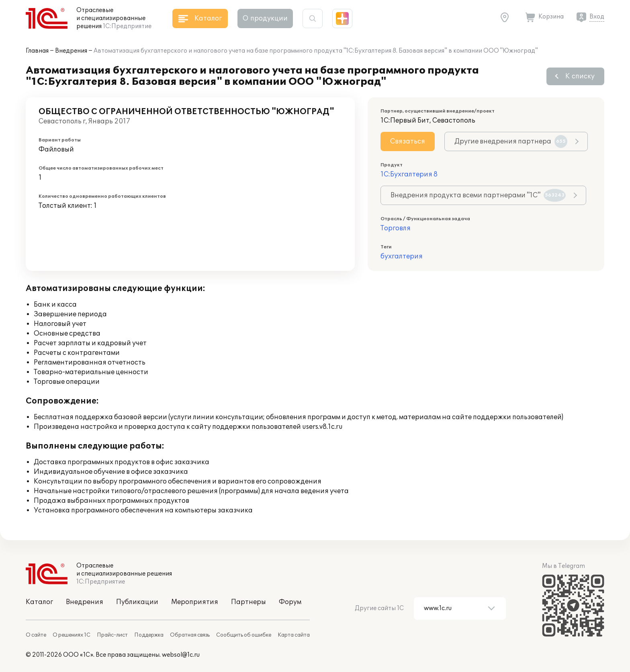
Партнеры (249, 602)
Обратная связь (190, 635)
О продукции (265, 18)
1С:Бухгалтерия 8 (409, 174)
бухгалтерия (402, 256)
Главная (37, 51)
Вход (597, 17)
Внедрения (71, 51)
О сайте (36, 635)
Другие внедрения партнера (511, 141)
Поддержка (149, 635)
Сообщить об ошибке (244, 635)
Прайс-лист (112, 635)
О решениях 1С (72, 635)
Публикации (137, 602)
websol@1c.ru (181, 655)
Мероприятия (195, 602)
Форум (290, 602)
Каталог (39, 602)
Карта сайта (294, 635)
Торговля (396, 228)
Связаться (408, 141)
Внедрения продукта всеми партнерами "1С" (478, 195)
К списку (580, 76)
